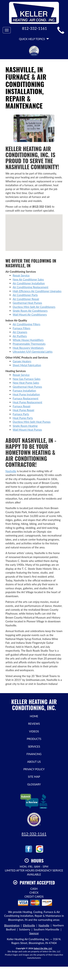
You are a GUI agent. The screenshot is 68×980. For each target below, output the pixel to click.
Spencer (34, 933)
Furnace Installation (24, 391)
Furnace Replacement (25, 398)
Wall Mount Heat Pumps (27, 430)
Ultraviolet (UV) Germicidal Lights (33, 352)
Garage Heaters (22, 361)
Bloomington (12, 925)
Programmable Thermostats (29, 344)
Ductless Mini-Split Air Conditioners (34, 307)
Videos (34, 731)
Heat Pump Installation (26, 394)
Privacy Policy (34, 769)
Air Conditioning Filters (26, 324)
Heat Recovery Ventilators (28, 348)
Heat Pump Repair (23, 410)
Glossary (34, 784)
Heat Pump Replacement (27, 402)
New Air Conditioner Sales (28, 279)
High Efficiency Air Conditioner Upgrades (37, 291)
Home (34, 716)
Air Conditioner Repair (26, 299)
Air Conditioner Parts (25, 295)
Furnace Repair (22, 406)
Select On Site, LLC (43, 948)
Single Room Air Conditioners (30, 311)
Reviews (34, 724)
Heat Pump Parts (23, 418)
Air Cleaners (20, 332)
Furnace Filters (21, 328)
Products (34, 739)
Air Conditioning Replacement (30, 287)
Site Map (34, 777)
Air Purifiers (20, 336)
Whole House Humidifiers (28, 340)
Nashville (11, 471)
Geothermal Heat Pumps (27, 303)
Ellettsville (29, 925)
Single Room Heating (25, 426)
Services (34, 746)
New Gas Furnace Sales (27, 379)
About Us (34, 762)
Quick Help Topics (34, 39)
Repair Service (21, 275)
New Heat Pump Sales (26, 383)
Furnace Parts (21, 414)
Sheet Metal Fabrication (27, 365)
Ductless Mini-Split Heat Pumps (32, 422)
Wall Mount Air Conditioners (30, 314)
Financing (34, 754)
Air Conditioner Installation (29, 283)
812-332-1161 (34, 834)
